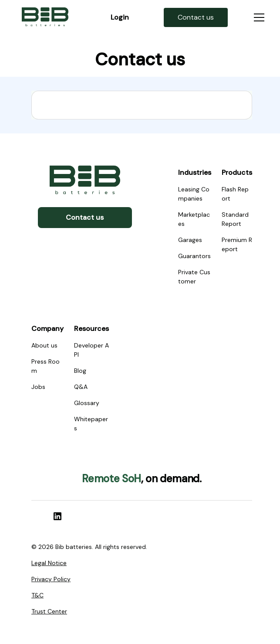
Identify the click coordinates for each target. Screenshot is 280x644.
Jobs (38, 387)
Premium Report (237, 244)
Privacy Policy (51, 579)
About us (44, 345)
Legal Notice (49, 563)
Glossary (87, 403)
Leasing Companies (194, 194)
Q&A (81, 387)
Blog (80, 371)
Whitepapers (91, 424)
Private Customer (194, 277)
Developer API (91, 350)
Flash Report (235, 194)
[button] (257, 17)
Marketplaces (194, 219)
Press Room (46, 366)
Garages (190, 240)
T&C (37, 595)
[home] (45, 17)
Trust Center (49, 611)
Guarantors (194, 256)
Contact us (85, 217)
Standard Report (235, 219)
